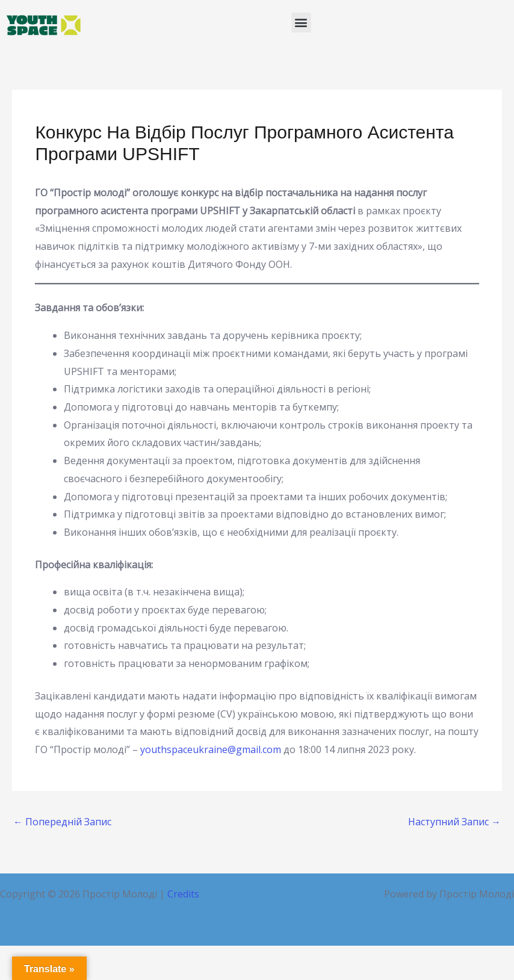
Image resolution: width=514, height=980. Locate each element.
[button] (301, 23)
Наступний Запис (454, 822)
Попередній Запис (62, 822)
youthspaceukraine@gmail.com (211, 749)
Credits (183, 894)
